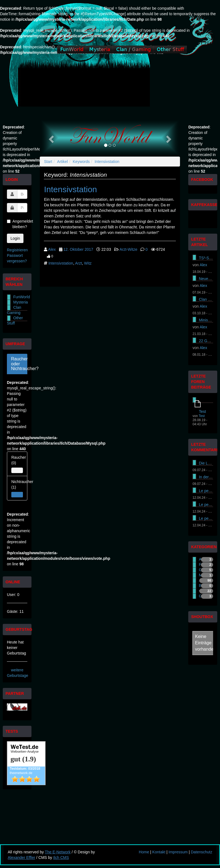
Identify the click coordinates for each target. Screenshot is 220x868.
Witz (88, 263)
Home (144, 852)
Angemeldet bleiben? (17, 224)
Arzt (79, 263)
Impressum (178, 852)
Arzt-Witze (128, 249)
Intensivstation (107, 162)
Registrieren (17, 250)
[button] (50, 138)
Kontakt (159, 852)
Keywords (81, 162)
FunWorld (22, 297)
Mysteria (21, 302)
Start (48, 162)
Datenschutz (202, 852)
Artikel (63, 162)
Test (202, 411)
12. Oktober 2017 (78, 249)
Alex (52, 249)
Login (15, 238)
